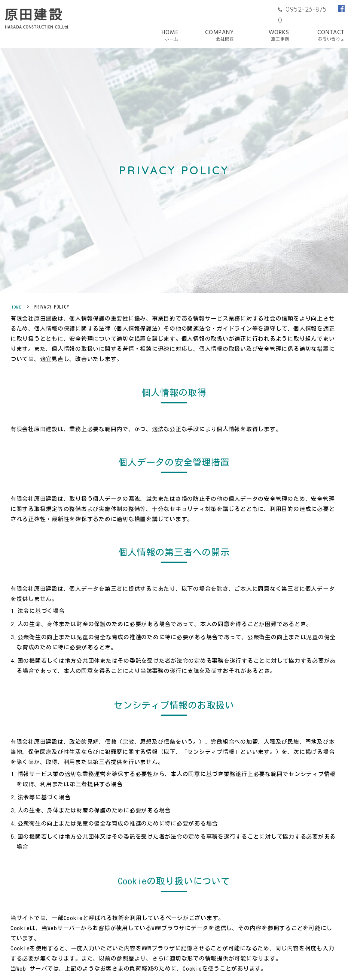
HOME (170, 36)
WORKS (279, 36)
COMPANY (219, 36)
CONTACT (331, 36)
